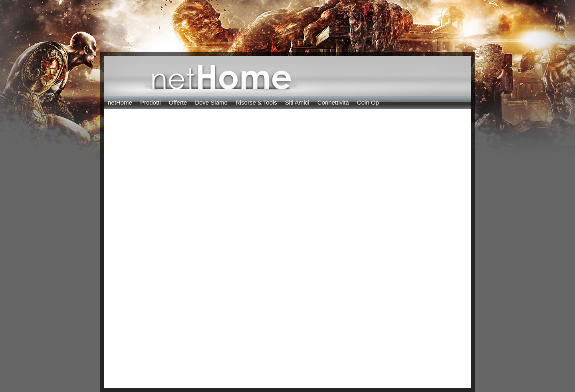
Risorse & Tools (256, 102)
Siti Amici (297, 102)
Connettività (333, 102)
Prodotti (151, 102)
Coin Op (368, 102)
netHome (120, 102)
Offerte (178, 102)
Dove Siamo (211, 102)
